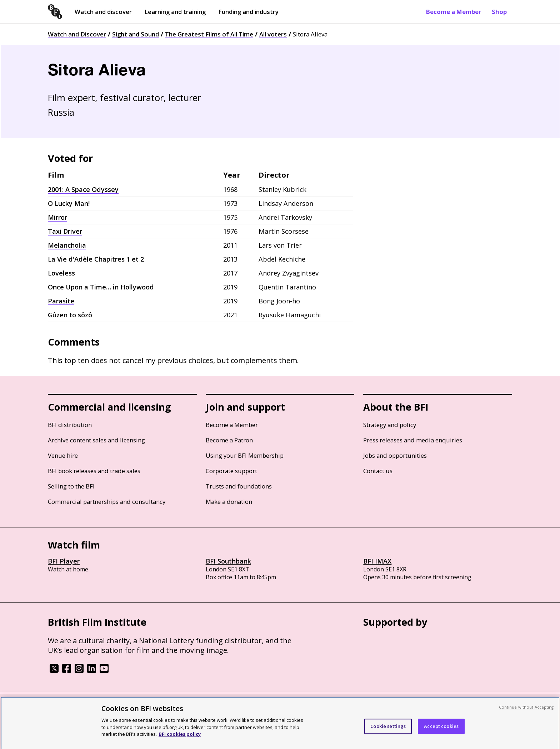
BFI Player (64, 561)
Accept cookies (441, 732)
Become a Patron (229, 440)
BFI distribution (70, 425)
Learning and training (175, 12)
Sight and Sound (136, 34)
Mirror (57, 217)
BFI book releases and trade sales (94, 471)
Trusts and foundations (239, 486)
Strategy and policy (390, 425)
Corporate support (231, 471)
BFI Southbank (228, 561)
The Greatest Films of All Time (209, 34)
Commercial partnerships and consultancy (107, 502)
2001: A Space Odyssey (83, 189)
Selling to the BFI (71, 486)
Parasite (61, 301)
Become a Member (454, 12)
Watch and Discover (77, 34)
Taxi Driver (65, 231)
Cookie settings (388, 732)
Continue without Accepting (526, 713)
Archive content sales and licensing (96, 440)
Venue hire (63, 455)
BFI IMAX (377, 561)
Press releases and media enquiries (413, 440)
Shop (499, 12)
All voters (273, 34)
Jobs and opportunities (395, 455)
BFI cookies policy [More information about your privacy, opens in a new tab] (180, 740)
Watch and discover (103, 12)
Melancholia (67, 245)
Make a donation (229, 502)
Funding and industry (248, 12)
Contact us (378, 471)
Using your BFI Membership (245, 455)
